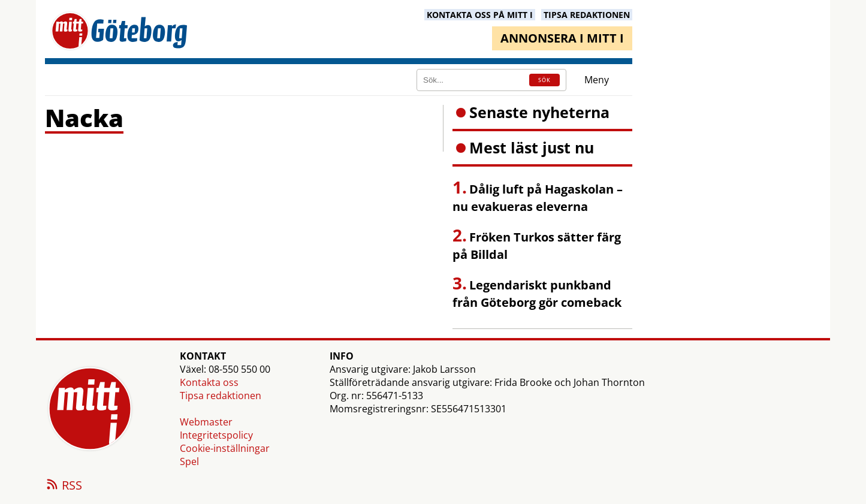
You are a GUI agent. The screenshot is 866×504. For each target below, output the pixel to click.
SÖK (544, 80)
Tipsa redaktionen (221, 396)
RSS (64, 486)
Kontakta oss (209, 382)
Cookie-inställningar (225, 448)
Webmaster (206, 422)
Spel (189, 461)
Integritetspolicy (216, 435)
